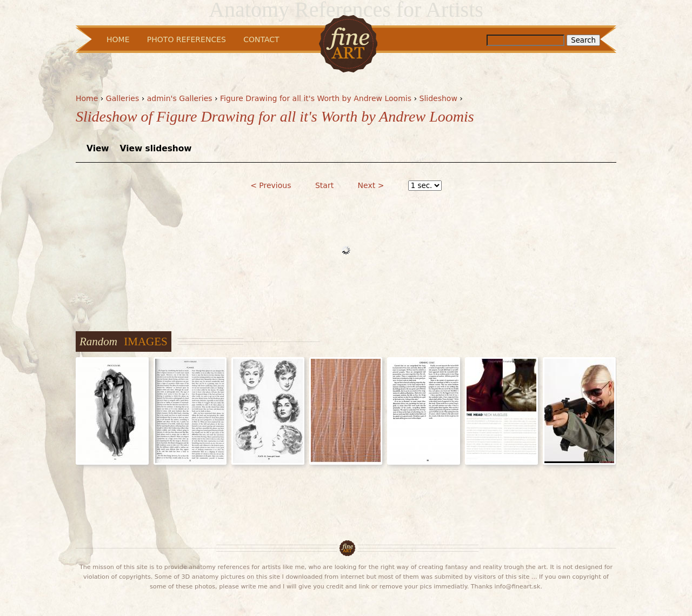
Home (87, 98)
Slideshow (438, 98)
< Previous (271, 185)
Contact (261, 39)
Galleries (122, 98)
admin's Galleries (180, 98)
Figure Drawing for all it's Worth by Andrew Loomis (316, 98)
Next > (371, 185)
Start (324, 185)
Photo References (187, 39)
